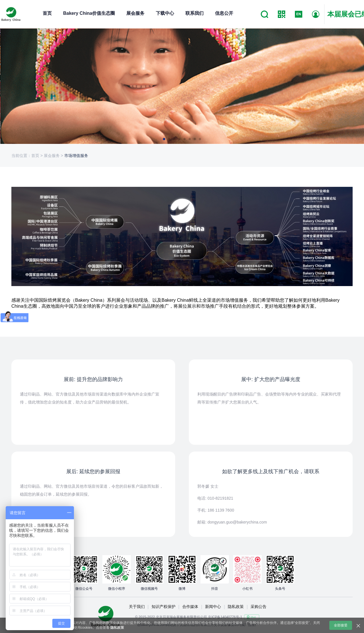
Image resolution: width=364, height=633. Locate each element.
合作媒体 (190, 607)
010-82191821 (220, 498)
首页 (47, 13)
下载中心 (165, 13)
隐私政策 (236, 607)
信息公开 (224, 13)
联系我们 (195, 13)
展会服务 (135, 13)
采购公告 (258, 607)
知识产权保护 (164, 607)
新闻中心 (213, 607)
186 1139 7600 (221, 510)
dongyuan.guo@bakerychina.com (237, 522)
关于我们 (137, 607)
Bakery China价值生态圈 (89, 13)
